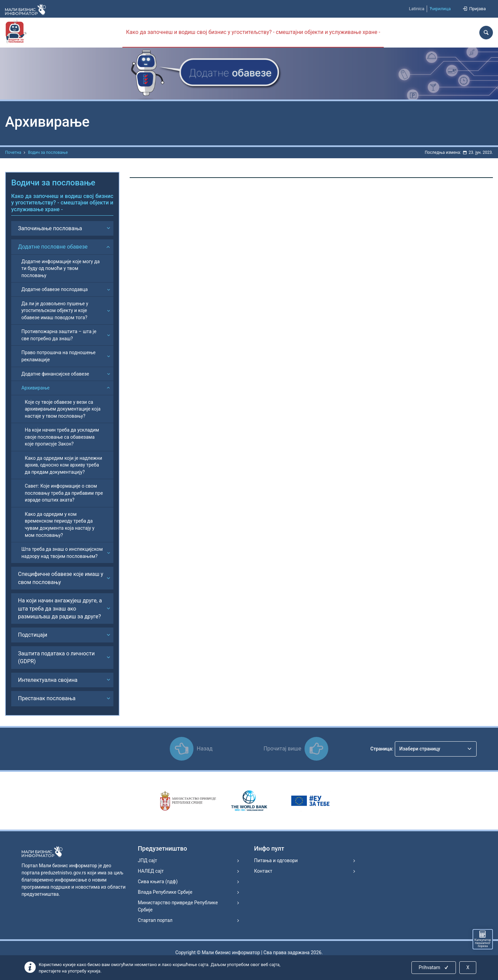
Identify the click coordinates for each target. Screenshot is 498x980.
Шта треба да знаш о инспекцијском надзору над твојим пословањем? (62, 553)
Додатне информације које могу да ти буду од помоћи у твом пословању (61, 268)
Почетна (13, 152)
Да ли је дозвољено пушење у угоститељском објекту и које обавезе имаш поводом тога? (55, 311)
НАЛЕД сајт (151, 871)
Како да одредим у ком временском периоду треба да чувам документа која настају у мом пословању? (60, 525)
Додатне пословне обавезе (53, 247)
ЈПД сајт (147, 860)
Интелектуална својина (48, 680)
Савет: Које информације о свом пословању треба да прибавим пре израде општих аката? (64, 493)
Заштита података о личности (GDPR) (56, 657)
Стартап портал (155, 920)
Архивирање (35, 388)
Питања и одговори (276, 860)
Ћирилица (440, 9)
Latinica (417, 9)
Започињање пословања (50, 228)
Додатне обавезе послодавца (54, 289)
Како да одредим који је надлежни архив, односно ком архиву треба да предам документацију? (63, 465)
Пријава (474, 9)
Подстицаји (33, 635)
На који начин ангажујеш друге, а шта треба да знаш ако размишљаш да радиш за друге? (60, 609)
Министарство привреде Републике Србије (178, 906)
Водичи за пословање (53, 183)
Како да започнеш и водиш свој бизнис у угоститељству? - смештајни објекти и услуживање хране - (253, 32)
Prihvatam (434, 967)
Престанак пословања (47, 698)
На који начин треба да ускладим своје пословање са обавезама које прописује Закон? (62, 437)
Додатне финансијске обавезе (55, 374)
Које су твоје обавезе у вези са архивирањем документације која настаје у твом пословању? (63, 409)
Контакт (263, 871)
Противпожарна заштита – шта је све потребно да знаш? (59, 335)
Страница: (382, 749)
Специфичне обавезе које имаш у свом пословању (61, 578)
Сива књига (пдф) (158, 882)
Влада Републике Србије (165, 892)
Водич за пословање (48, 152)
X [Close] (468, 967)
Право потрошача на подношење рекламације (59, 356)
